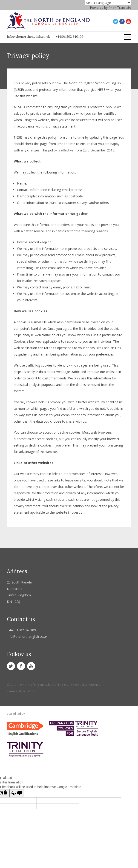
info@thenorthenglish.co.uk (28, 37)
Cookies (95, 685)
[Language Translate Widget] (108, 3)
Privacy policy (79, 685)
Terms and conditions (21, 691)
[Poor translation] (17, 793)
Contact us (21, 619)
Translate (120, 7)
